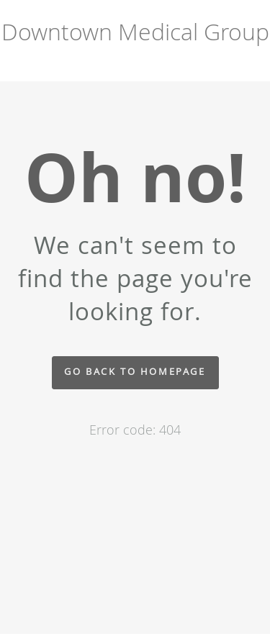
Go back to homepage (135, 372)
